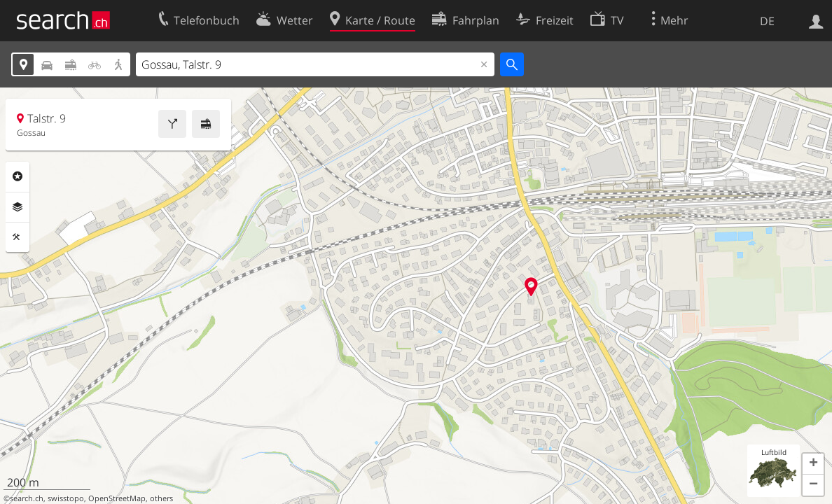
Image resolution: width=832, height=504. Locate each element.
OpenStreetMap (117, 498)
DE (767, 21)
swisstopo (66, 498)
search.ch (27, 498)
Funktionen (18, 237)
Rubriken (18, 176)
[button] (813, 464)
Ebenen (18, 207)
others (161, 498)
